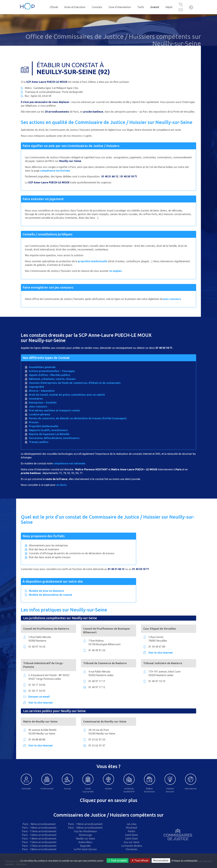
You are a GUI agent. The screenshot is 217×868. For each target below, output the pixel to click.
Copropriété (36, 387)
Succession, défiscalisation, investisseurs (54, 438)
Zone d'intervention (120, 7)
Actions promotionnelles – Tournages (52, 371)
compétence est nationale (69, 463)
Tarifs (141, 7)
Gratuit (155, 7)
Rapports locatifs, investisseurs (48, 430)
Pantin (132, 831)
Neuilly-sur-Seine (85, 839)
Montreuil (132, 828)
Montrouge (85, 835)
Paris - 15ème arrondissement (39, 842)
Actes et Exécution (75, 7)
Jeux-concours (38, 406)
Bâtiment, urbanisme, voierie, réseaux (52, 379)
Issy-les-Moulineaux (85, 831)
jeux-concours (172, 299)
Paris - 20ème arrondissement (85, 828)
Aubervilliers (85, 842)
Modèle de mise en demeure (46, 591)
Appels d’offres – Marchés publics (50, 375)
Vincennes (132, 849)
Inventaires (36, 399)
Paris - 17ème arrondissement (39, 846)
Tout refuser (140, 860)
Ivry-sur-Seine (132, 842)
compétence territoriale (55, 171)
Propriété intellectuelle (44, 426)
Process (34, 422)
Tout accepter (118, 860)
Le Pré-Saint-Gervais (85, 849)
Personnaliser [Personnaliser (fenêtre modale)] (161, 860)
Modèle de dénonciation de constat (51, 595)
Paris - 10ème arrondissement (39, 828)
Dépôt (169, 7)
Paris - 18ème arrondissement (39, 849)
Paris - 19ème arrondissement (85, 824)
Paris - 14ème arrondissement (39, 839)
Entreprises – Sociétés (43, 403)
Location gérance (39, 414)
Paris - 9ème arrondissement (39, 824)
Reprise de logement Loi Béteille (49, 434)
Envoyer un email (39, 697)
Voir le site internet (161, 653)
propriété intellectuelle (93, 261)
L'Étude (54, 7)
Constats (97, 7)
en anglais (115, 271)
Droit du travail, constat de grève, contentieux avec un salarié (67, 395)
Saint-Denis (132, 835)
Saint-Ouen (132, 839)
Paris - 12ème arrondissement (39, 835)
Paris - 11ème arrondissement (39, 831)
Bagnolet (85, 846)
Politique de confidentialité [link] (184, 861)
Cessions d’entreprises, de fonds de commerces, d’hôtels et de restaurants (75, 383)
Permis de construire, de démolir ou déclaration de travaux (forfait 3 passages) (78, 418)
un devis (61, 485)
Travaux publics (39, 442)
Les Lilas (132, 824)
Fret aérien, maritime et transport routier (55, 410)
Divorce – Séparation (42, 391)
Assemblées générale (42, 367)
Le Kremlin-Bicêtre (132, 846)
